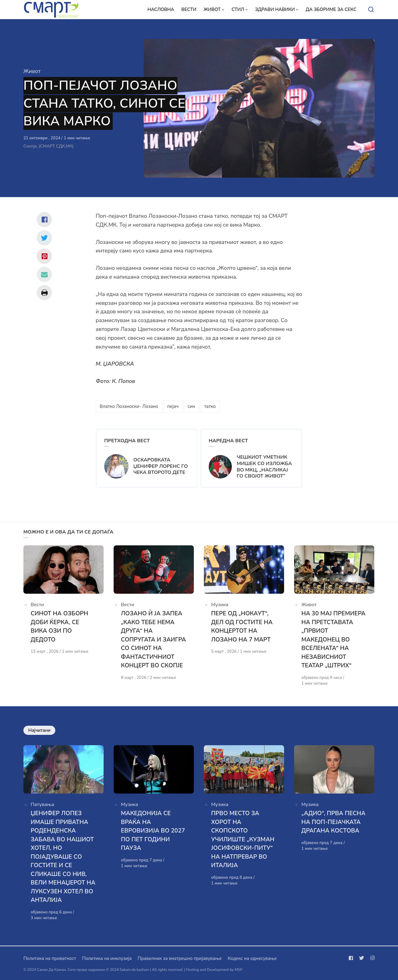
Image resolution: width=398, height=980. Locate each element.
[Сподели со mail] (44, 274)
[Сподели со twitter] (44, 238)
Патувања (42, 805)
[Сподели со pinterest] (44, 256)
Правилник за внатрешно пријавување (180, 958)
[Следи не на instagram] (371, 958)
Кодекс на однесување (252, 958)
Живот (32, 71)
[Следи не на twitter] (362, 958)
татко (210, 406)
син (192, 406)
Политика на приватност (50, 958)
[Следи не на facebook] (352, 958)
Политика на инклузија (107, 958)
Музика (220, 605)
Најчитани (39, 730)
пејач (173, 406)
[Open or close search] (371, 10)
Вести (37, 605)
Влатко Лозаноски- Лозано (129, 406)
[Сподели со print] (44, 293)
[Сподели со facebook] (44, 220)
